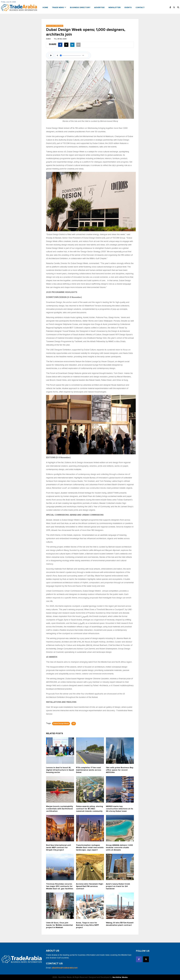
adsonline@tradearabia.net (65, 968)
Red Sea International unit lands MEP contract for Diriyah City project (59, 847)
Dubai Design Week (61, 723)
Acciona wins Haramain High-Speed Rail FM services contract (90, 886)
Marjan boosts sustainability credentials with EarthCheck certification (60, 808)
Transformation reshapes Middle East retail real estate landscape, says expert (90, 847)
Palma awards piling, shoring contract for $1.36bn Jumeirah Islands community (89, 808)
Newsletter (115, 7)
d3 (74, 723)
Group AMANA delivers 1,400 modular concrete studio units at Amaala (120, 847)
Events (128, 7)
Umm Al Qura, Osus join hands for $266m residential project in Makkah (60, 925)
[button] (178, 7)
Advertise (99, 7)
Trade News (59, 7)
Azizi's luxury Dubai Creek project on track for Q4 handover (118, 886)
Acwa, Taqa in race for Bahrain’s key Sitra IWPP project (88, 925)
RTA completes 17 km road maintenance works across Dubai (89, 770)
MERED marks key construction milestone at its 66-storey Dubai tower (120, 808)
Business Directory (80, 7)
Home (45, 7)
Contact (140, 7)
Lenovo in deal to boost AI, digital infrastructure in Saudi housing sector (59, 770)
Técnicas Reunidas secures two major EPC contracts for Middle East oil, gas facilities (60, 886)
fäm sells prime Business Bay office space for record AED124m (119, 770)
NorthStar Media (120, 977)
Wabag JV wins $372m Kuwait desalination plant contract (118, 925)
